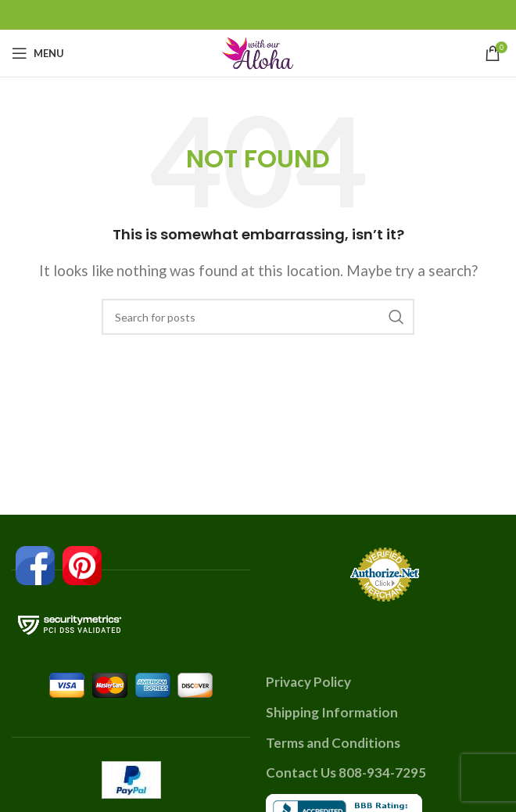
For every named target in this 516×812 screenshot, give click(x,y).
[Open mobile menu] (38, 53)
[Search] (258, 317)
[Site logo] (258, 51)
